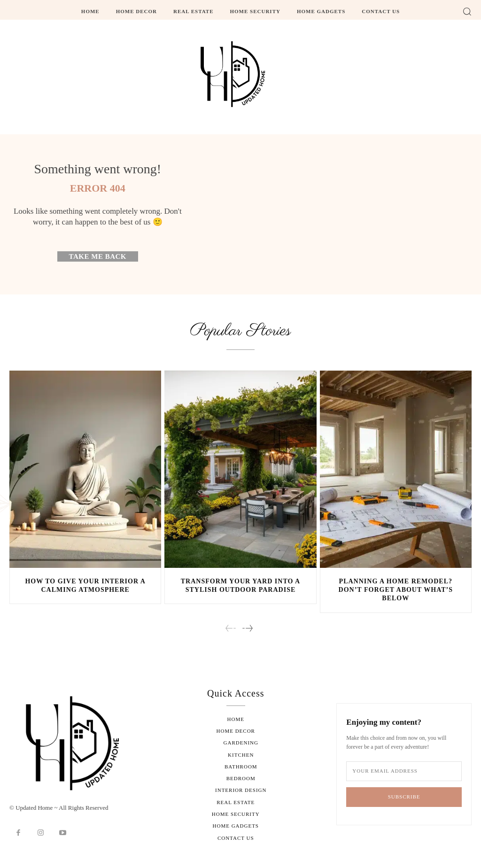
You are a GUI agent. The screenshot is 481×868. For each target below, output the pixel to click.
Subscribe (404, 796)
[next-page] (247, 629)
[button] (467, 11)
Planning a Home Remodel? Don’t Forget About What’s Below (396, 590)
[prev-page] (231, 629)
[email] (404, 771)
